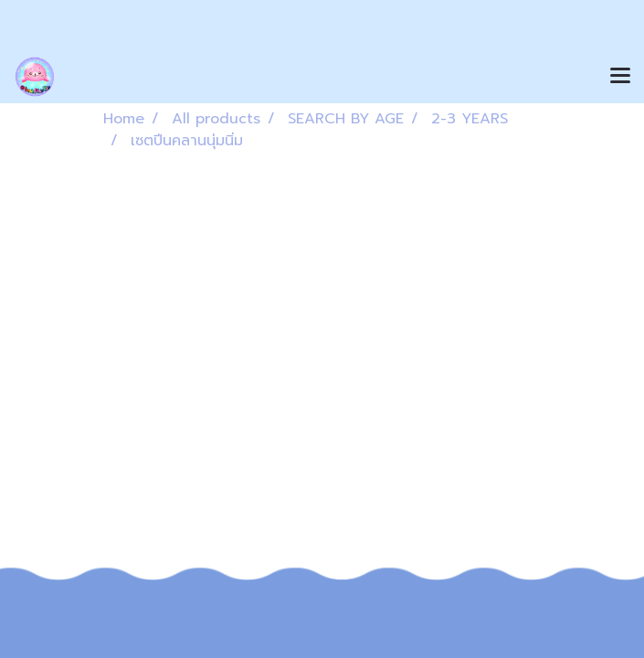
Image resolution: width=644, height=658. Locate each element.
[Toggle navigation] (620, 77)
